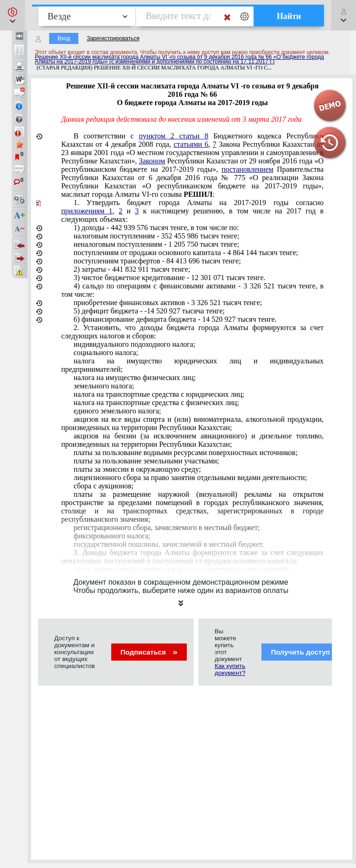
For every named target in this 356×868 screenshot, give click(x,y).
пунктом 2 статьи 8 (174, 136)
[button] (13, 15)
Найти (289, 16)
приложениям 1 (87, 211)
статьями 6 (191, 144)
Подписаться (149, 652)
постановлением (248, 169)
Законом (152, 161)
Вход (64, 38)
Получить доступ (306, 652)
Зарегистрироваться (113, 38)
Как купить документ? (230, 669)
